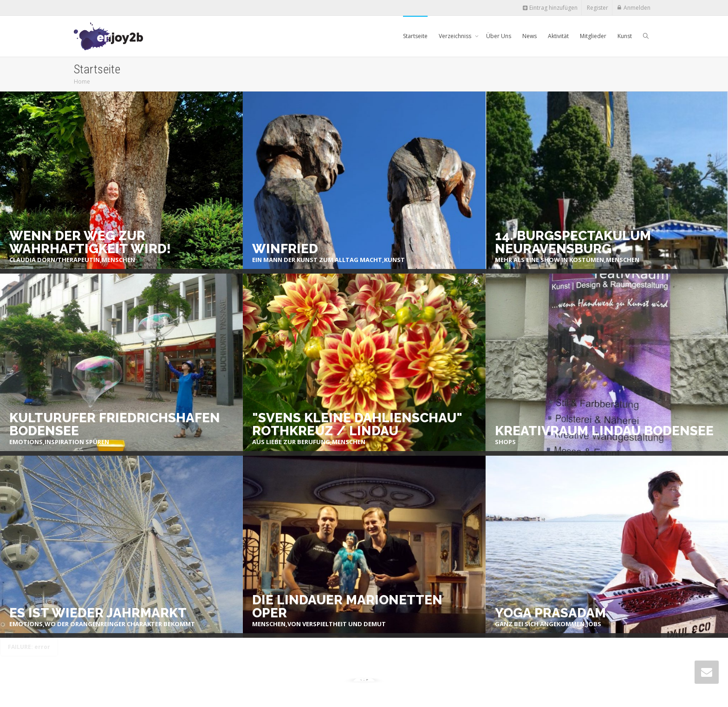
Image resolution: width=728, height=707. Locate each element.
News (530, 36)
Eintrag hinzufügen (550, 8)
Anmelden (637, 8)
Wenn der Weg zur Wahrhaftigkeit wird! (90, 242)
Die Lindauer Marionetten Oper (347, 607)
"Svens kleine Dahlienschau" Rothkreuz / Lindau (357, 425)
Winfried (285, 249)
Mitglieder (593, 36)
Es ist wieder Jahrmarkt (98, 613)
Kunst (625, 36)
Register (598, 8)
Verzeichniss (456, 36)
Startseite (415, 36)
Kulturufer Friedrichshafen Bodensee (115, 425)
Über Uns (499, 36)
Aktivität (558, 36)
